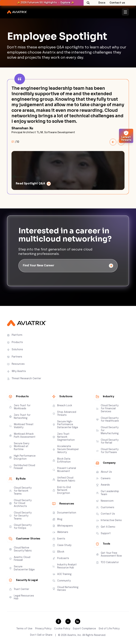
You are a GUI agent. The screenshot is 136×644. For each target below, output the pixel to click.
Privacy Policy (43, 629)
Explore (65, 3)
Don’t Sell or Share (41, 635)
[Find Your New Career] (68, 266)
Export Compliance (84, 629)
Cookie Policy (62, 629)
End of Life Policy (109, 629)
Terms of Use (24, 629)
